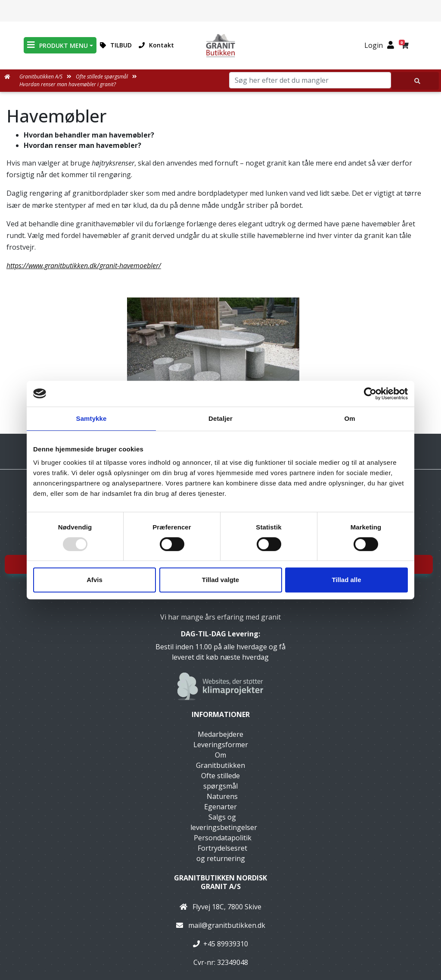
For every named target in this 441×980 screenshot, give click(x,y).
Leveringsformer (221, 745)
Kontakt (156, 45)
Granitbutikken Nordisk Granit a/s (220, 882)
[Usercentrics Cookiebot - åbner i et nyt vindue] (370, 394)
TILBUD (116, 45)
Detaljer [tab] (220, 418)
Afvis (95, 580)
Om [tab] (349, 418)
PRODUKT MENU (57, 45)
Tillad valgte (220, 580)
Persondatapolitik (223, 838)
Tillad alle (346, 580)
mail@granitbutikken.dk (227, 925)
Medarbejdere (220, 734)
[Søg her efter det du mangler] (415, 81)
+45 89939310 (226, 944)
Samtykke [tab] (92, 418)
